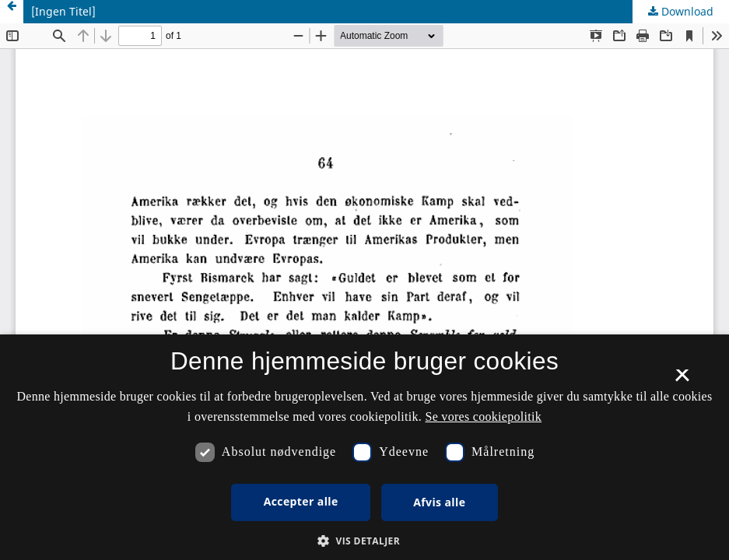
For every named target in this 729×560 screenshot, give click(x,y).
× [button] (682, 380)
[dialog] (364, 447)
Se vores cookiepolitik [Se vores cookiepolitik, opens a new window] (483, 416)
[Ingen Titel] (63, 11)
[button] (364, 541)
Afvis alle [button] (439, 502)
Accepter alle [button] (301, 501)
